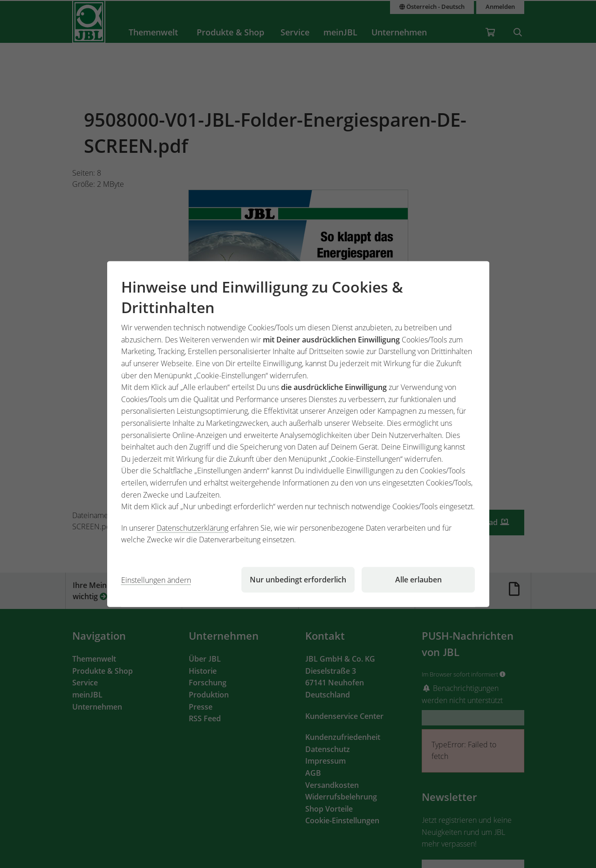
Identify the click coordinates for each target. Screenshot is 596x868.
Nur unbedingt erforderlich (298, 580)
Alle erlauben (418, 580)
